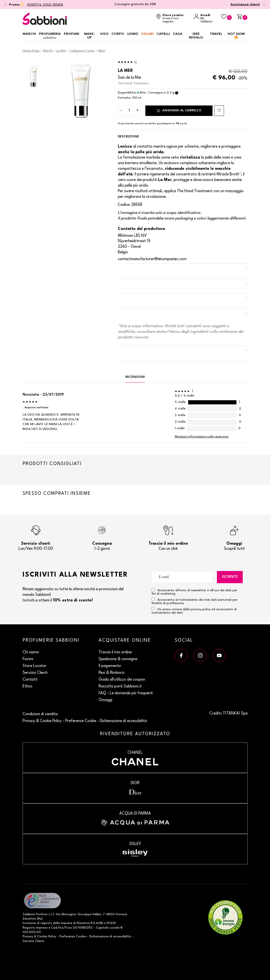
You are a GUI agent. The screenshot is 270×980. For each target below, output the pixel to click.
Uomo (133, 34)
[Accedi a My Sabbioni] (205, 19)
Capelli (163, 34)
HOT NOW (236, 36)
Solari (147, 34)
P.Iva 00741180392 (79, 928)
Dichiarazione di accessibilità (123, 721)
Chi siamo (31, 652)
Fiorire (28, 659)
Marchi (29, 34)
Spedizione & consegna (118, 659)
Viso (104, 34)
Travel (216, 34)
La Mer (61, 51)
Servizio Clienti (35, 673)
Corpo (118, 34)
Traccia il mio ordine (115, 652)
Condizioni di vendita (40, 714)
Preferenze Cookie (81, 721)
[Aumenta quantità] (138, 111)
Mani (102, 51)
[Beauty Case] (226, 17)
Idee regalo (196, 36)
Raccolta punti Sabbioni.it (120, 686)
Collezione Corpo (82, 51)
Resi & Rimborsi (112, 673)
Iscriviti (230, 577)
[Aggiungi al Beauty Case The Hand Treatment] (219, 111)
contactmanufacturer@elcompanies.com (152, 259)
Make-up (89, 36)
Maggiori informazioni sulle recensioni (202, 437)
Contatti (30, 680)
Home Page (31, 51)
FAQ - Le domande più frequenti (126, 693)
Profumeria (50, 36)
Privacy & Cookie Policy (42, 721)
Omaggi (105, 700)
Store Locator (35, 666)
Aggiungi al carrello (179, 110)
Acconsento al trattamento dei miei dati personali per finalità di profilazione (194, 601)
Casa (178, 34)
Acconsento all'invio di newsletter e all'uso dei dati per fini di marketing (194, 592)
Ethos (28, 686)
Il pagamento (110, 666)
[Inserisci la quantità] (129, 111)
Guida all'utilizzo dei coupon (122, 680)
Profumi (71, 34)
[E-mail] (182, 577)
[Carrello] (242, 17)
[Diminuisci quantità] (121, 111)
